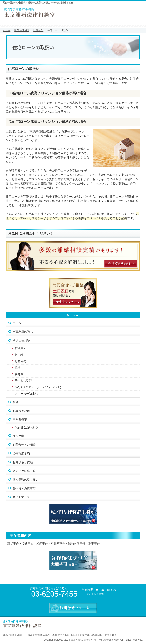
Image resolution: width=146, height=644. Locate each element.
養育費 (19, 374)
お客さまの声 (21, 411)
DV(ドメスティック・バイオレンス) (38, 387)
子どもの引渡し (25, 381)
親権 (18, 368)
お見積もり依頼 (23, 462)
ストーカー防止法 (26, 394)
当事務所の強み (23, 332)
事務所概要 (20, 420)
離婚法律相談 (21, 341)
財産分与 (20, 361)
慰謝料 (19, 355)
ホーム (17, 323)
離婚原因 (20, 348)
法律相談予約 (21, 453)
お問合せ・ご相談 (24, 445)
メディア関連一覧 (24, 471)
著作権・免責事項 (24, 488)
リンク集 (18, 436)
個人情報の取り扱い (26, 479)
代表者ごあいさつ (26, 427)
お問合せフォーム (138, 11)
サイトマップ (21, 497)
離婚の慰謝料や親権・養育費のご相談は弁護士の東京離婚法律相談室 (66, 635)
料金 (15, 402)
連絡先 (127, 11)
